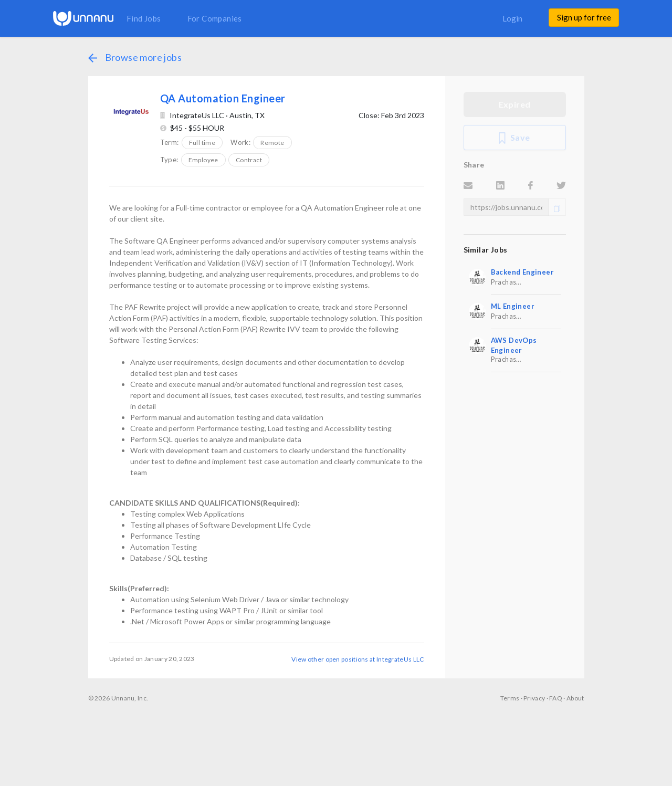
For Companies (215, 18)
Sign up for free (584, 17)
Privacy (534, 698)
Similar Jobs (486, 250)
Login (512, 18)
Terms (510, 698)
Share (474, 165)
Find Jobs (144, 18)
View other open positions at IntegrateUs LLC (358, 659)
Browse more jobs (135, 57)
